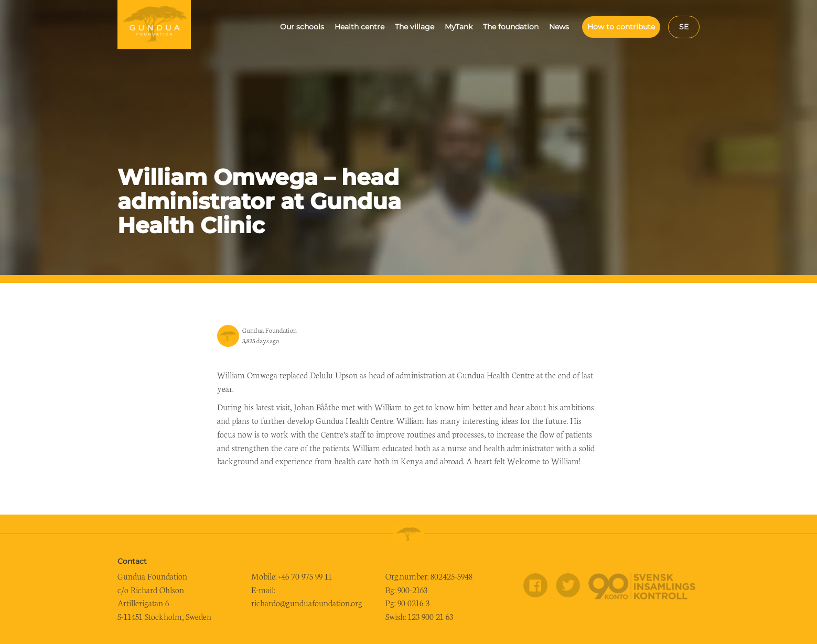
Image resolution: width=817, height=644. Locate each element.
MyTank (459, 27)
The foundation (511, 27)
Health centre (359, 27)
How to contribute (621, 27)
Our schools (302, 27)
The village (415, 27)
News (559, 27)
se (684, 27)
